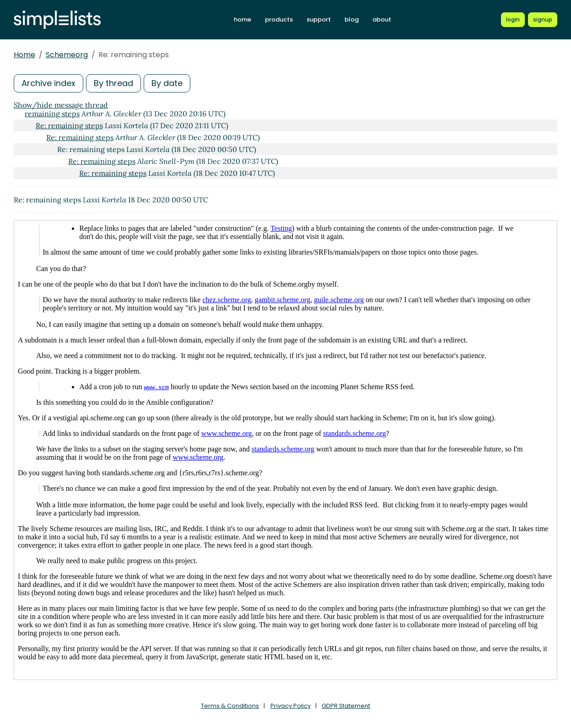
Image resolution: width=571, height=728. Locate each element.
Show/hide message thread (61, 105)
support (319, 19)
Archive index (48, 83)
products (279, 19)
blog (352, 19)
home (242, 19)
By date (167, 83)
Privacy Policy (291, 706)
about (382, 19)
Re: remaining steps (69, 125)
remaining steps (52, 114)
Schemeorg (67, 55)
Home (24, 55)
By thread (113, 83)
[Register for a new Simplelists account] (543, 20)
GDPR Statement (346, 706)
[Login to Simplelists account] (513, 20)
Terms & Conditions (230, 706)
